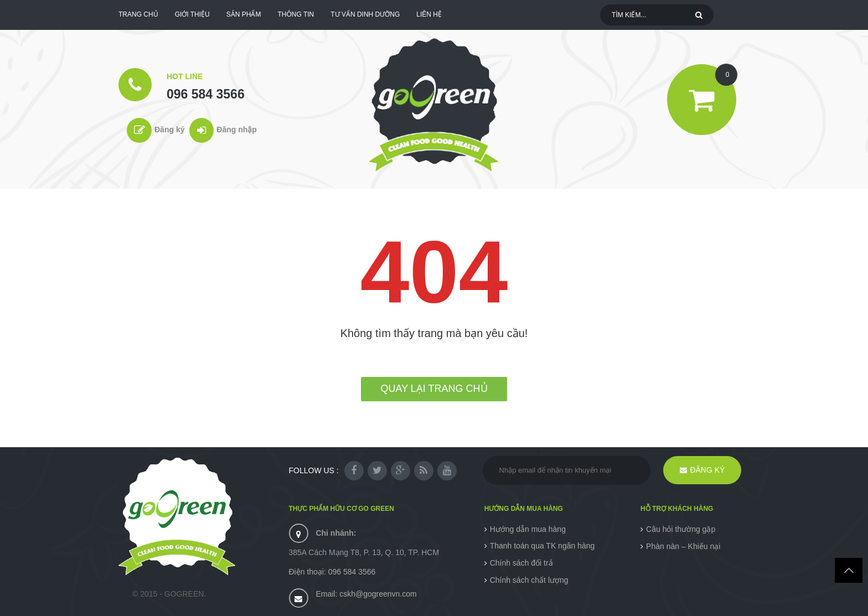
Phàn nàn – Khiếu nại (683, 546)
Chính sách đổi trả (521, 563)
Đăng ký (169, 130)
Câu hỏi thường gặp (681, 529)
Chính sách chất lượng (529, 580)
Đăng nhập (237, 130)
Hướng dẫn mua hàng (528, 529)
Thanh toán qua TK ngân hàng (542, 546)
